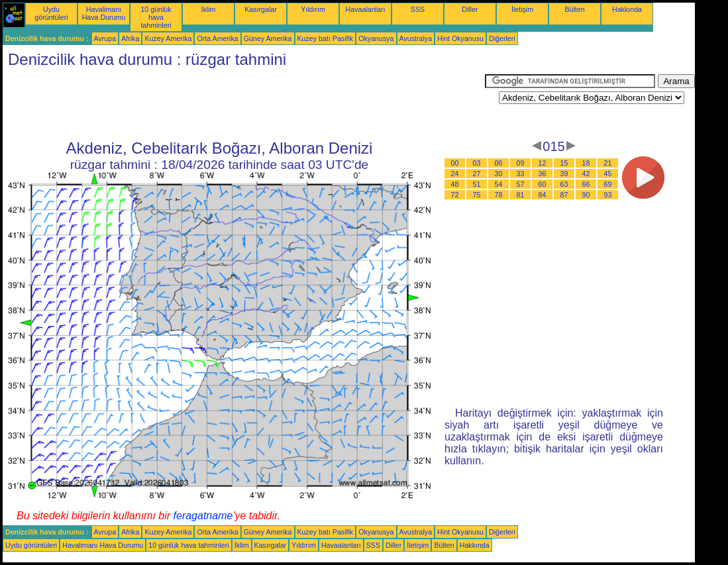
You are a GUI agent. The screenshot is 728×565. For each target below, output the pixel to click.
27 (477, 174)
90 (586, 195)
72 (455, 195)
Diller (470, 9)
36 (543, 174)
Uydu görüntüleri (51, 13)
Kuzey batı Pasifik (326, 38)
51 (477, 184)
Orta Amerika (217, 38)
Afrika (130, 38)
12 (543, 163)
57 (521, 184)
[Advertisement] (244, 104)
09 (521, 163)
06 (499, 163)
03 (477, 163)
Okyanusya (376, 38)
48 (455, 184)
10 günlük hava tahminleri (156, 17)
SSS (418, 9)
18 (586, 163)
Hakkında (627, 9)
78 (499, 195)
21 (608, 163)
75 (477, 195)
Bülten (574, 9)
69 (608, 184)
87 (564, 195)
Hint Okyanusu (460, 38)
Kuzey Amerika (168, 38)
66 (586, 184)
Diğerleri (502, 38)
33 (521, 174)
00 (455, 163)
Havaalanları (366, 9)
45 (608, 174)
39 (564, 174)
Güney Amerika (268, 38)
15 (564, 163)
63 (564, 184)
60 (543, 184)
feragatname (203, 516)
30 (499, 174)
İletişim (522, 9)
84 (543, 195)
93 (608, 195)
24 (455, 174)
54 (499, 184)
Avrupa (105, 38)
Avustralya (416, 38)
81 (521, 195)
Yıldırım (313, 9)
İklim (209, 9)
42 (586, 174)
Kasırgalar (261, 9)
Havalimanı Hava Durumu (104, 13)
